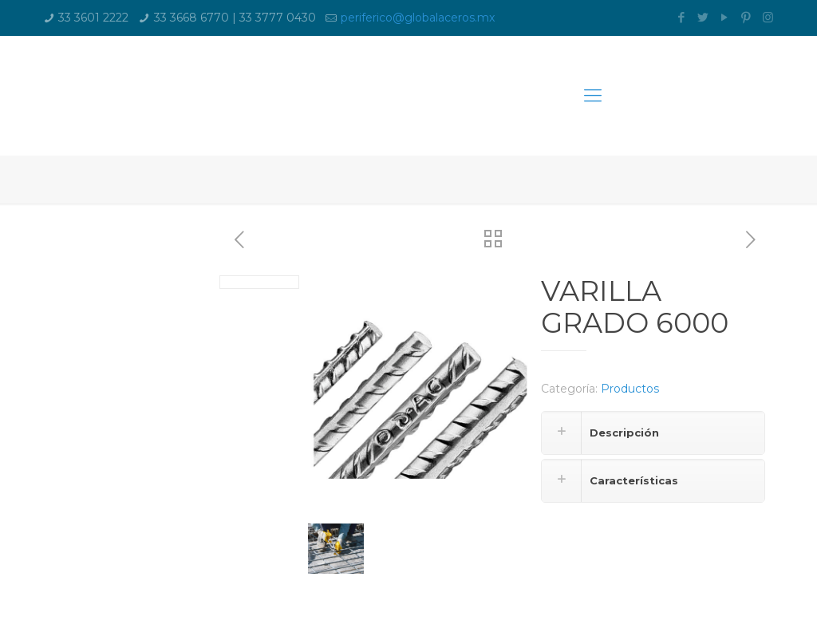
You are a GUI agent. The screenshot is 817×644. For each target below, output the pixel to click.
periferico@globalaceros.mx (418, 18)
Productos (630, 389)
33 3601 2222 (93, 18)
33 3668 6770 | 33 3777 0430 (235, 18)
